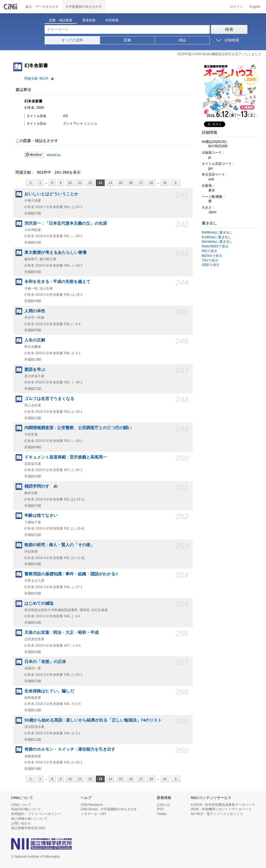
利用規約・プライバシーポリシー (36, 814)
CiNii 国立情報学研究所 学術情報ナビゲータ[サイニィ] (11, 7)
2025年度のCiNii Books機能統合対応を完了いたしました (219, 54)
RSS (160, 809)
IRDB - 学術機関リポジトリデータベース (221, 809)
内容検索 (112, 20)
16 (131, 183)
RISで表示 (209, 251)
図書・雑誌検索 (61, 20)
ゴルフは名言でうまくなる (49, 399)
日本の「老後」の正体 (45, 662)
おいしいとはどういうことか (51, 194)
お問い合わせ (21, 823)
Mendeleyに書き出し (217, 242)
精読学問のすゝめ (41, 486)
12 (90, 183)
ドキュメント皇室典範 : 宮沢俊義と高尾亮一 (66, 457)
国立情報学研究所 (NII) (28, 828)
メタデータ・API (93, 814)
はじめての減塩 (39, 603)
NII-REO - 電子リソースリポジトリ (217, 814)
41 (165, 183)
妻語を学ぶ (35, 370)
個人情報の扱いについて (29, 819)
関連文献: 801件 (36, 79)
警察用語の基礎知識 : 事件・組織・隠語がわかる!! (71, 574)
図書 (127, 40)
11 (80, 183)
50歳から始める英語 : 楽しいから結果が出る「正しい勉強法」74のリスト (93, 720)
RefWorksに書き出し (217, 232)
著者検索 (89, 20)
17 (141, 183)
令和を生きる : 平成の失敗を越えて (57, 282)
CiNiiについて (21, 805)
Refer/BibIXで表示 (215, 246)
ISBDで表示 (211, 265)
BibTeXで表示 (212, 256)
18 (151, 183)
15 (121, 183)
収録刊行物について (26, 809)
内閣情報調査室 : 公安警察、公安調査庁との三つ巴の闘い (78, 428)
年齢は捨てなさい (41, 515)
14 (110, 183)
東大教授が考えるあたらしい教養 (56, 252)
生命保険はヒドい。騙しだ (49, 691)
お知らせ (163, 805)
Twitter (162, 814)
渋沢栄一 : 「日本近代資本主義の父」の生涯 (66, 223)
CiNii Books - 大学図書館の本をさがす (109, 809)
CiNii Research (92, 805)
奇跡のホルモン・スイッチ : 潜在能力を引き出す (70, 749)
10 (70, 183)
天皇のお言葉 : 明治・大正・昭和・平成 (62, 632)
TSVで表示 (210, 260)
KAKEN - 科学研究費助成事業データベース (223, 805)
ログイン (236, 7)
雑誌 (182, 40)
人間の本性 (35, 311)
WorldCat (53, 155)
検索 (229, 29)
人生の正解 (35, 340)
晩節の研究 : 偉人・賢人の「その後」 (59, 545)
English (255, 7)
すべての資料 (72, 40)
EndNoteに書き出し (217, 237)
